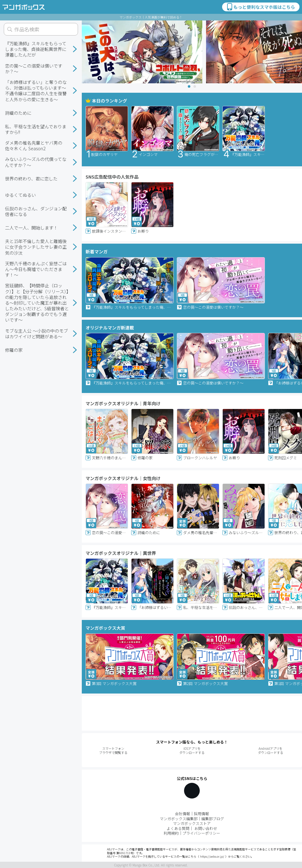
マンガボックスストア (192, 823)
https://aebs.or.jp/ (212, 857)
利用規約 (171, 833)
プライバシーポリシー (201, 833)
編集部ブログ (213, 818)
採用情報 (201, 813)
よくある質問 (178, 828)
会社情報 (182, 813)
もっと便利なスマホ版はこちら (260, 7)
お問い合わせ (206, 828)
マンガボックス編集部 (179, 818)
